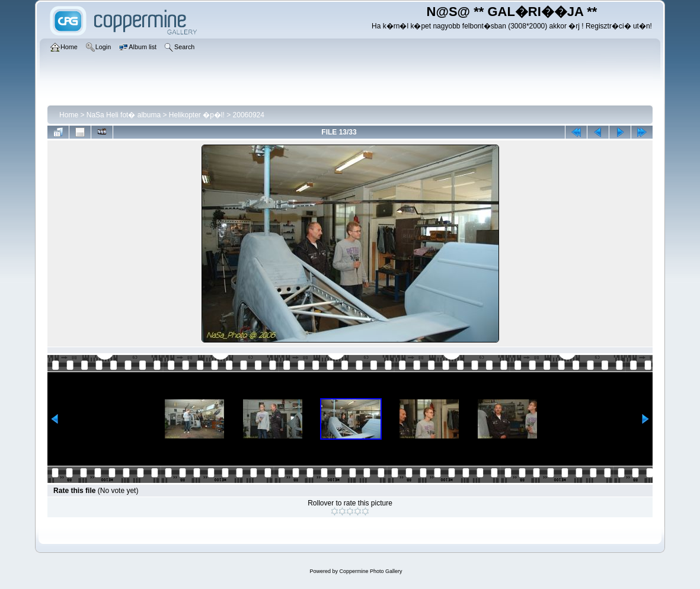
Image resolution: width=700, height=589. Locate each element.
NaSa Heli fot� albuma (124, 115)
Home (69, 115)
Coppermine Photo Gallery (370, 571)
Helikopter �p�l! (197, 115)
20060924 (249, 115)
